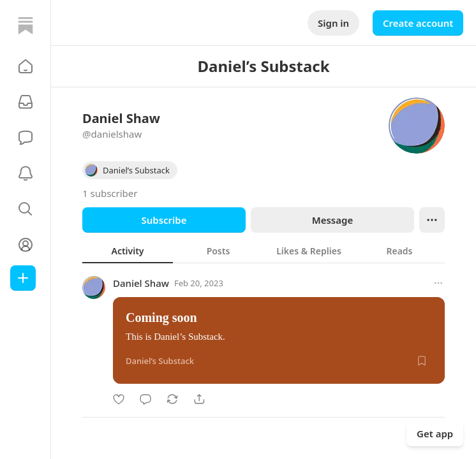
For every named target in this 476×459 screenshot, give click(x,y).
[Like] (119, 399)
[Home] (26, 25)
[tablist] (264, 251)
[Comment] (145, 399)
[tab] (128, 251)
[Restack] (172, 399)
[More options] (438, 283)
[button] (26, 66)
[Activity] (26, 173)
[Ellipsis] (432, 220)
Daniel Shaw (141, 283)
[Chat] (26, 138)
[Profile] (26, 245)
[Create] (23, 278)
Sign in (333, 23)
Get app (435, 433)
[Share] (199, 399)
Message (332, 220)
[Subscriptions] (26, 102)
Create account (418, 23)
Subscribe (164, 220)
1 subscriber (110, 193)
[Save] (422, 361)
